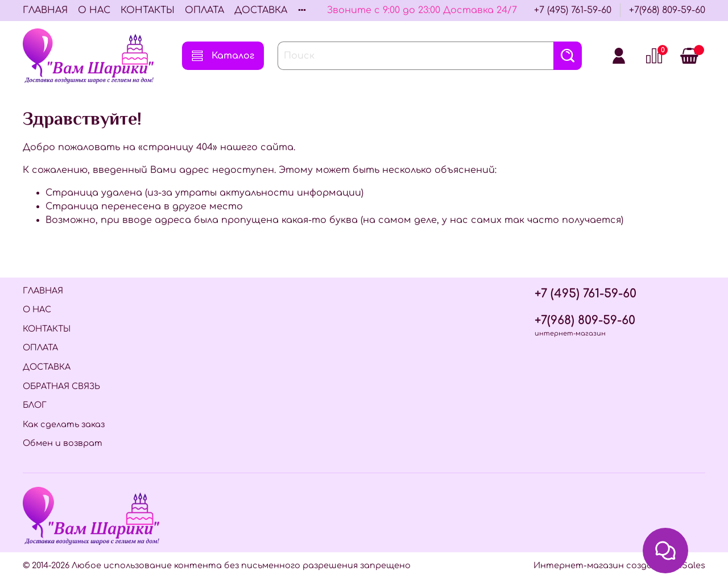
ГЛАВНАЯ (45, 10)
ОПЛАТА (204, 10)
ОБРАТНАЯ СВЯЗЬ (61, 386)
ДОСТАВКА (261, 10)
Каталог (223, 56)
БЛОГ (35, 405)
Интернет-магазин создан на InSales (619, 565)
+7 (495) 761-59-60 (573, 10)
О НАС (94, 10)
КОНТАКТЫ (148, 10)
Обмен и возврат (63, 443)
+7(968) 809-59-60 (667, 10)
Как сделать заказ (64, 424)
